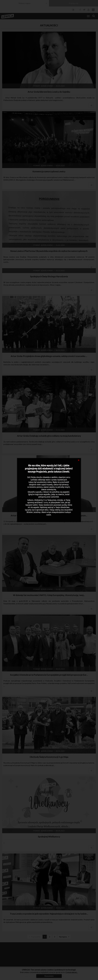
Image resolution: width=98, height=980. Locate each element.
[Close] (79, 460)
